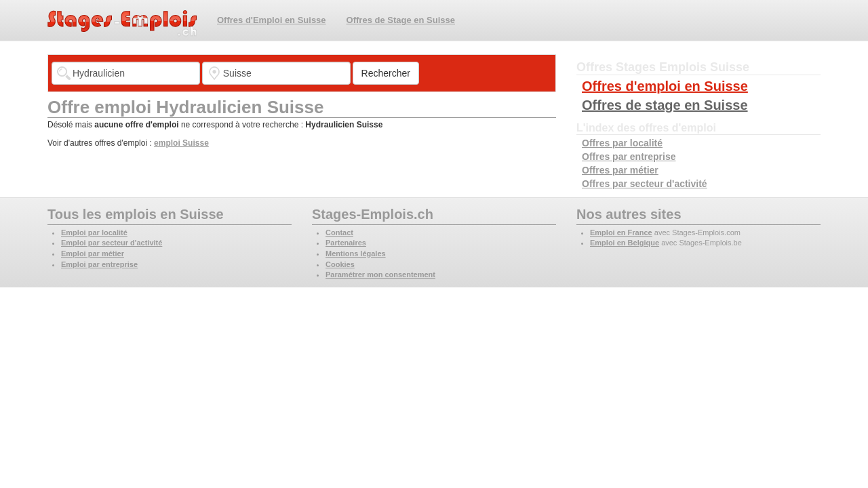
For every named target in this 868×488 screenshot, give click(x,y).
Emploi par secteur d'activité (112, 243)
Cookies (340, 264)
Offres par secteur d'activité (645, 184)
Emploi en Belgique (625, 243)
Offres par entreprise (629, 157)
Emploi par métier (93, 253)
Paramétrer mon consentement (380, 274)
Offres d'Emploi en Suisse (272, 20)
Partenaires (346, 243)
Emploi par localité (94, 232)
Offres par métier (620, 170)
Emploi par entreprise (99, 264)
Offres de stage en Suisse (665, 105)
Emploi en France (621, 232)
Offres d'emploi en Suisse (665, 86)
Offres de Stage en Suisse (401, 20)
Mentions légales (356, 253)
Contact (339, 232)
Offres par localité (622, 143)
